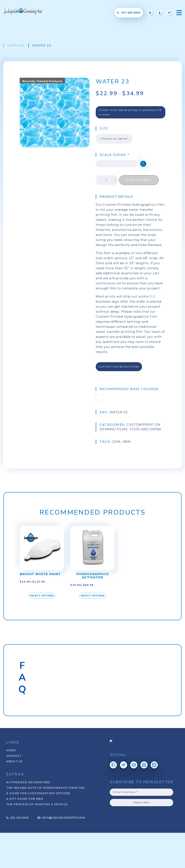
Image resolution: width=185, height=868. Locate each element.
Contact (14, 756)
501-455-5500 (18, 818)
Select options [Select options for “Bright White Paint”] (42, 596)
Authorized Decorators (28, 782)
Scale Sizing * (114, 155)
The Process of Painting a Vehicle (37, 804)
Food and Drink (109, 429)
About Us (14, 761)
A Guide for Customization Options (38, 793)
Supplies (16, 46)
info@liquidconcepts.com (61, 818)
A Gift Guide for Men (25, 799)
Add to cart (139, 180)
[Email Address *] (141, 792)
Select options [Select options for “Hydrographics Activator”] (93, 596)
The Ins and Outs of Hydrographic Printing (46, 788)
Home (11, 750)
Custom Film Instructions (119, 367)
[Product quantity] (107, 180)
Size (104, 128)
